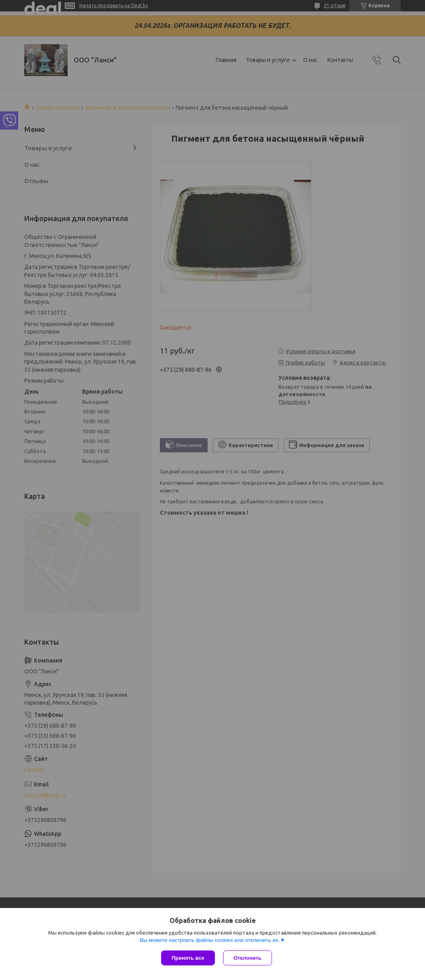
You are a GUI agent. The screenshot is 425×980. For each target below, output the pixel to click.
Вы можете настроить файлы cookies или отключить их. (210, 940)
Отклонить (248, 958)
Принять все (188, 958)
